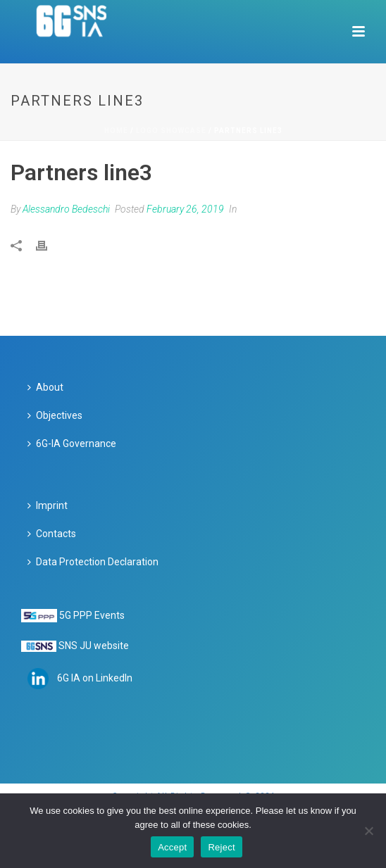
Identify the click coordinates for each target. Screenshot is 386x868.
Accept (172, 847)
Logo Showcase (171, 131)
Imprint (48, 505)
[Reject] (368, 831)
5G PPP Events (92, 615)
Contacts (52, 534)
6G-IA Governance (72, 444)
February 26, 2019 (185, 209)
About (45, 387)
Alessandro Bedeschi (66, 209)
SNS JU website (94, 646)
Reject (221, 847)
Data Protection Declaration (93, 562)
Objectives (55, 415)
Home (116, 131)
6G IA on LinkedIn (95, 678)
